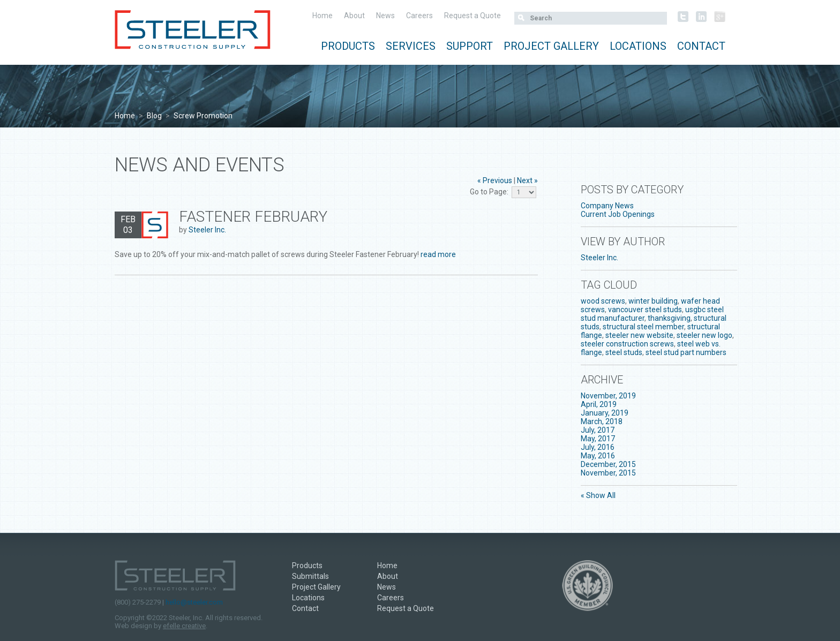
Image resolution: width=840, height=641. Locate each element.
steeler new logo (704, 335)
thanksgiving (669, 318)
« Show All (598, 495)
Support (470, 46)
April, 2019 (599, 404)
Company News (607, 206)
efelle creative (184, 626)
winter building (653, 301)
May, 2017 (598, 439)
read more (438, 254)
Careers (419, 16)
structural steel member (643, 327)
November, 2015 (608, 473)
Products (348, 46)
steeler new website (639, 335)
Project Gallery (551, 46)
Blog (154, 116)
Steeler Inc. (207, 230)
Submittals (310, 576)
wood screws (603, 301)
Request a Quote (472, 16)
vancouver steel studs (645, 310)
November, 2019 (608, 396)
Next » (527, 180)
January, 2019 (605, 413)
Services (411, 46)
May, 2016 (598, 456)
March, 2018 (602, 421)
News (385, 16)
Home (322, 16)
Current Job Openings (618, 214)
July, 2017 (598, 430)
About (354, 16)
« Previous (495, 180)
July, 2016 (598, 447)
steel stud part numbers (686, 352)
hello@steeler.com (194, 602)
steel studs (624, 352)
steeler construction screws (627, 344)
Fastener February (253, 217)
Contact (701, 46)
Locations (638, 46)
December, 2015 (608, 464)
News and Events (200, 165)
